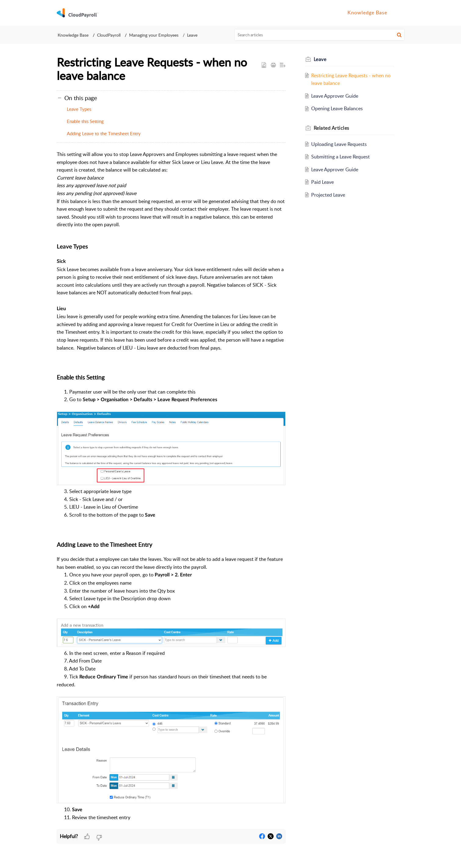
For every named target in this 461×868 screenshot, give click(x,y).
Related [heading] (331, 128)
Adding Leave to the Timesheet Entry (104, 133)
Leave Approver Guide (335, 96)
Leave (192, 35)
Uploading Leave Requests (339, 144)
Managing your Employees (154, 35)
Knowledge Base (73, 35)
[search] (319, 35)
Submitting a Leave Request (340, 157)
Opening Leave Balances (337, 108)
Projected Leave (328, 195)
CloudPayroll (109, 35)
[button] (398, 13)
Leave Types (79, 109)
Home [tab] (333, 13)
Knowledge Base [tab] (367, 13)
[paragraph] (171, 490)
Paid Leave (322, 182)
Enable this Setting (85, 121)
